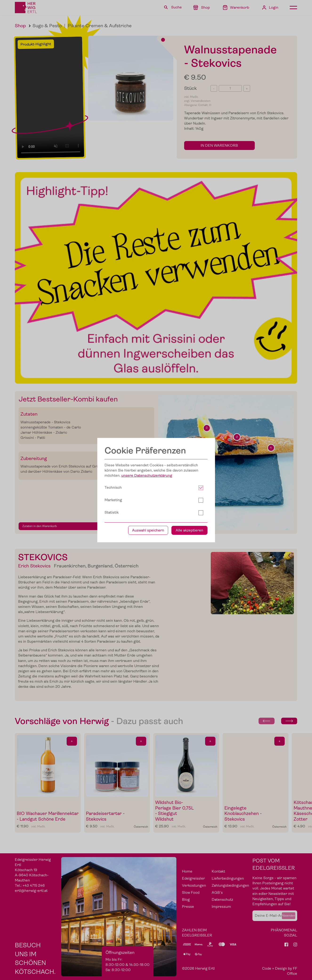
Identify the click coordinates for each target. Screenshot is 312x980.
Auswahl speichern (148, 771)
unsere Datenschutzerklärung (147, 716)
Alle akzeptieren (189, 771)
